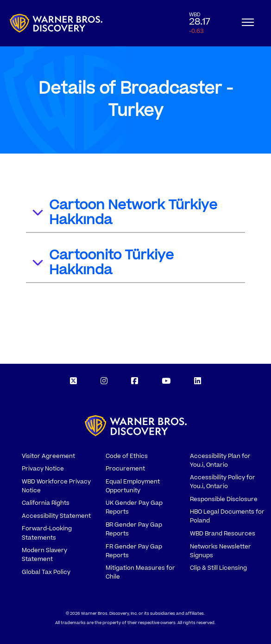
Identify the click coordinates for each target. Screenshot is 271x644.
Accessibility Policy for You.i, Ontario (223, 482)
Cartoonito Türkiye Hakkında (102, 263)
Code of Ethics (127, 456)
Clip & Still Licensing (218, 568)
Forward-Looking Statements (47, 533)
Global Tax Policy (46, 572)
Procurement (125, 469)
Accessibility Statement (56, 516)
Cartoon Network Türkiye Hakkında (124, 213)
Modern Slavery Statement (44, 555)
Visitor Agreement (48, 456)
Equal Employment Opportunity (133, 486)
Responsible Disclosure (224, 499)
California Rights (46, 503)
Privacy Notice (43, 469)
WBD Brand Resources (223, 534)
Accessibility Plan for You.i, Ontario (220, 460)
